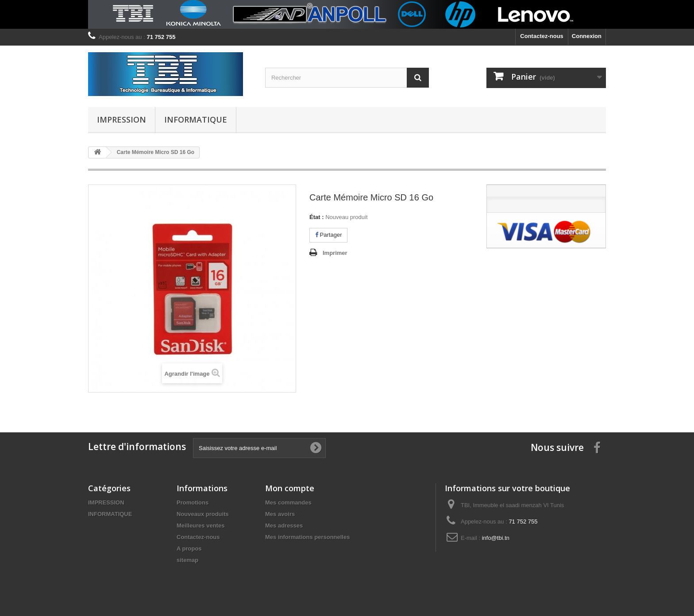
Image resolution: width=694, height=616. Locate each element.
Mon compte (290, 488)
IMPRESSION (121, 119)
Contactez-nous (542, 36)
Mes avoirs (280, 514)
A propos (189, 549)
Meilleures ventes (200, 526)
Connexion (587, 36)
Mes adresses (284, 526)
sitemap (187, 560)
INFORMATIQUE (196, 119)
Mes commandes (288, 502)
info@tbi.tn (496, 538)
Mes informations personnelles (307, 537)
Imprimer (335, 253)
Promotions (193, 502)
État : (317, 217)
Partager (328, 235)
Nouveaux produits (203, 514)
